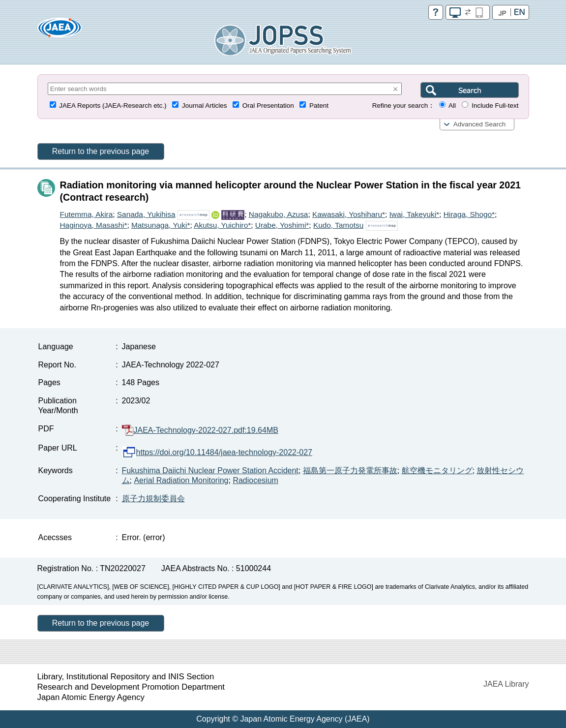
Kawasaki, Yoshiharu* (349, 214)
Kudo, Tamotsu (338, 225)
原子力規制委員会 (153, 499)
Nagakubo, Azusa (279, 214)
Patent (319, 106)
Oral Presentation (268, 106)
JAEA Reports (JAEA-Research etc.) (113, 106)
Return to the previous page (101, 151)
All (452, 106)
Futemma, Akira (87, 214)
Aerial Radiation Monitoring (181, 480)
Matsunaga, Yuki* (161, 225)
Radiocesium (255, 480)
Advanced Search (480, 124)
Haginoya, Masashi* (94, 225)
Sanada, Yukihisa (146, 214)
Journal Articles (205, 106)
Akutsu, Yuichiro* (222, 225)
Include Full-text (495, 106)
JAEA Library (506, 684)
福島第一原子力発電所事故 (350, 470)
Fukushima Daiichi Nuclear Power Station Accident (210, 470)
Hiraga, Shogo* (469, 214)
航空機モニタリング (437, 470)
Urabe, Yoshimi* (282, 225)
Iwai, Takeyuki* (415, 214)
